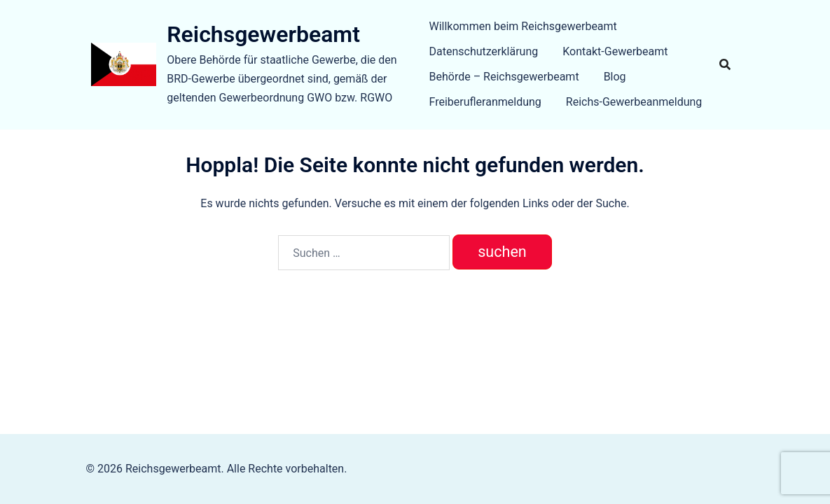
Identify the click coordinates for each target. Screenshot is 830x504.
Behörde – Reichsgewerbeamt (504, 77)
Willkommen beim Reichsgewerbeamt (523, 26)
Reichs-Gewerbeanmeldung (634, 102)
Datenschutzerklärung (484, 51)
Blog (615, 77)
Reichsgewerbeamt (263, 34)
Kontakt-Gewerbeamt (615, 51)
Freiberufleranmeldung (485, 102)
